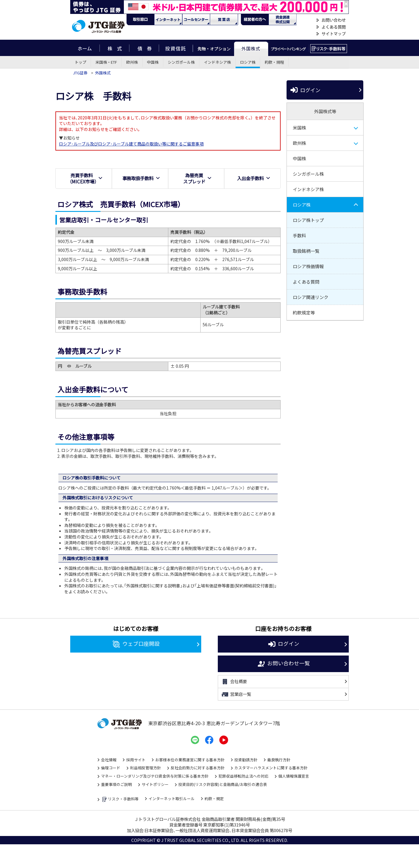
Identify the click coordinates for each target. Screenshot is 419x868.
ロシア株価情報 (308, 266)
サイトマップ (331, 34)
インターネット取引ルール (172, 799)
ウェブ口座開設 (136, 644)
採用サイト (136, 760)
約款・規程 (274, 62)
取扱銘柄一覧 (306, 251)
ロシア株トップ (308, 220)
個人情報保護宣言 (294, 776)
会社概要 (234, 682)
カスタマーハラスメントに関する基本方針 (271, 768)
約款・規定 (214, 799)
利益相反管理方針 (145, 768)
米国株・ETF (106, 62)
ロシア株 (248, 62)
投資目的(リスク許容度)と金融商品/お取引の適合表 (223, 784)
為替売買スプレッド (197, 178)
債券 (144, 48)
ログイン (305, 90)
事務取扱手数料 (141, 178)
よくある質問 (331, 27)
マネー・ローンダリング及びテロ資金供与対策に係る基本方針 (155, 776)
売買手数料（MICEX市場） (85, 178)
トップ (80, 62)
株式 (114, 48)
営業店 (224, 20)
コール (196, 20)
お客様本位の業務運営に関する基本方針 (190, 760)
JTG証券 (81, 73)
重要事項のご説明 (116, 784)
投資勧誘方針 (246, 760)
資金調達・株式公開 (283, 20)
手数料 (299, 235)
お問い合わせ (331, 20)
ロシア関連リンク (311, 297)
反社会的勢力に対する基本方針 (198, 768)
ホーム (85, 48)
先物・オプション (214, 48)
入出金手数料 (254, 178)
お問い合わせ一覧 (283, 664)
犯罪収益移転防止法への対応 (243, 776)
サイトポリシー (155, 784)
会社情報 (109, 760)
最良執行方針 (279, 760)
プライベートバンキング (288, 48)
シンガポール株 (181, 62)
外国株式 (251, 48)
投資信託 (176, 48)
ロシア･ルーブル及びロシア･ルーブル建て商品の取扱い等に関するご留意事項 (131, 144)
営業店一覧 (236, 694)
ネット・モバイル (168, 20)
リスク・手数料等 (120, 799)
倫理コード (111, 768)
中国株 (153, 62)
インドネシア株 (217, 62)
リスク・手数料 (329, 48)
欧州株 (132, 62)
